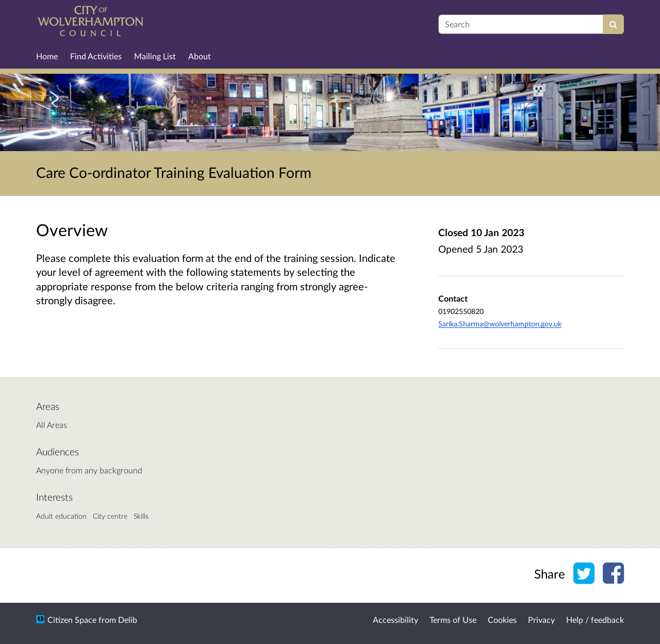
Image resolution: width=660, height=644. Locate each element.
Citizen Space (72, 620)
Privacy (541, 620)
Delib (128, 620)
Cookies (502, 620)
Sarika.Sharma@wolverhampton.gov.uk (500, 324)
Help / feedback (595, 620)
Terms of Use (453, 620)
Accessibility (395, 620)
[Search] (613, 24)
